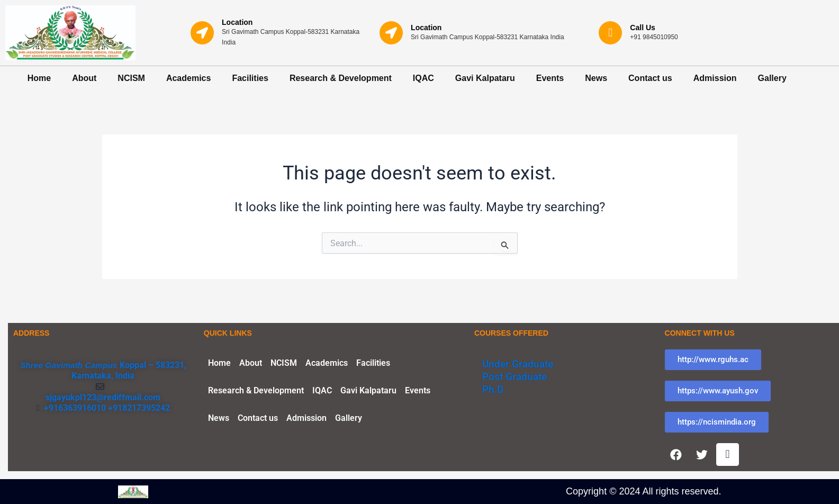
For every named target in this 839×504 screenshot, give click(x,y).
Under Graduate (520, 362)
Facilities (250, 78)
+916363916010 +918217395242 (105, 405)
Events (550, 78)
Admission (715, 78)
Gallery (772, 78)
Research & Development (341, 78)
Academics (189, 78)
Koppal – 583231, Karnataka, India (129, 368)
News (596, 78)
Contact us (650, 78)
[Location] (202, 33)
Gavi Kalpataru (485, 78)
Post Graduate (516, 374)
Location (237, 22)
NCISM (131, 78)
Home (39, 78)
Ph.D (494, 387)
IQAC (423, 78)
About (84, 78)
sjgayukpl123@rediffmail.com (103, 395)
